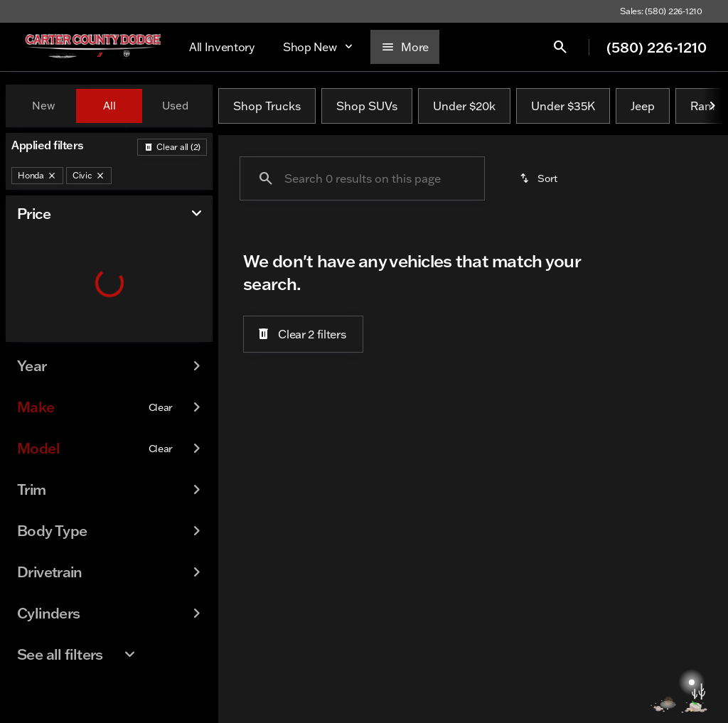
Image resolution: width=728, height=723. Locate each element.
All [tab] (109, 106)
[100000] (163, 339)
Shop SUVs (367, 106)
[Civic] (89, 176)
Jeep (643, 106)
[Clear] (161, 436)
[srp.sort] (540, 178)
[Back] (172, 147)
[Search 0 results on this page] (362, 178)
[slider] (32, 266)
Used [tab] (175, 106)
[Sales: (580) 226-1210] (661, 11)
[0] (45, 339)
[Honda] (37, 176)
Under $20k (464, 106)
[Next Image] (712, 106)
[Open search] (581, 47)
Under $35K (563, 106)
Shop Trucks (267, 106)
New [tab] (43, 106)
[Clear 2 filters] (303, 334)
